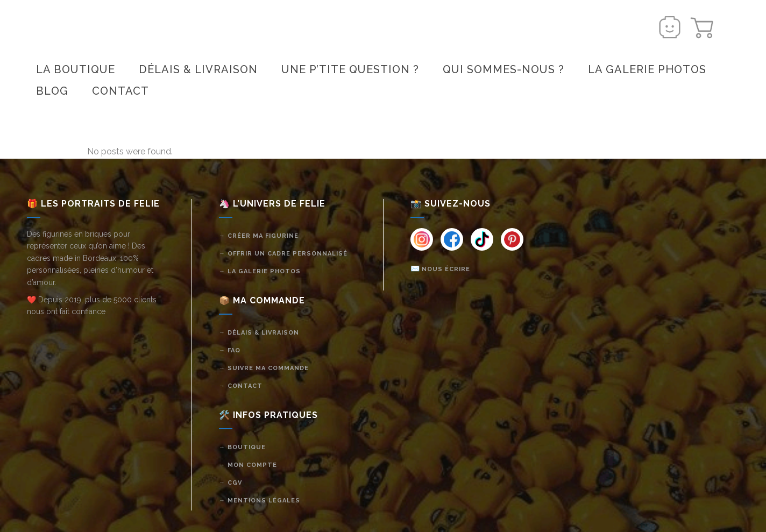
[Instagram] (422, 239)
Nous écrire (446, 269)
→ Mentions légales (260, 501)
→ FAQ (230, 350)
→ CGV (230, 483)
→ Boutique (242, 447)
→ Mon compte (248, 465)
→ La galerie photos (260, 271)
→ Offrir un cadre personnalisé (283, 254)
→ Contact (241, 386)
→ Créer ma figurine (259, 236)
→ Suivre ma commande (264, 368)
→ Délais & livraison (259, 333)
